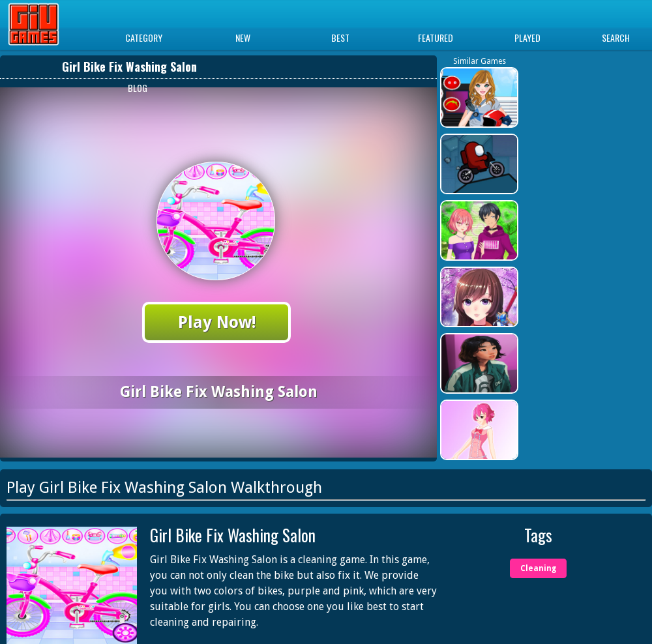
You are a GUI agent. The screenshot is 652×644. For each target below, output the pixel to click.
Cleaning (538, 568)
